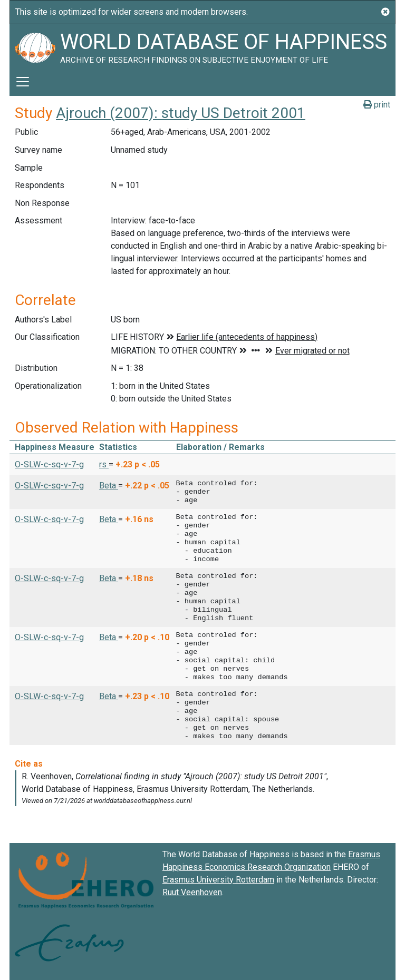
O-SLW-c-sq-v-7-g (49, 464)
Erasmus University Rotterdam (218, 880)
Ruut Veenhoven (192, 892)
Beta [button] (109, 486)
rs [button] (104, 464)
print (377, 105)
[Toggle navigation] (23, 82)
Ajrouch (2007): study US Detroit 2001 (181, 113)
